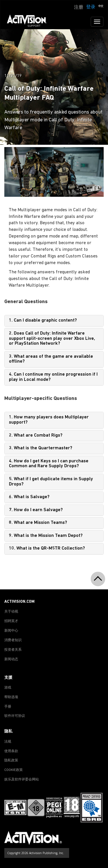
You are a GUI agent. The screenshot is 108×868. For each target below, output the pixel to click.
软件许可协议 (15, 716)
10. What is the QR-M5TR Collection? (47, 548)
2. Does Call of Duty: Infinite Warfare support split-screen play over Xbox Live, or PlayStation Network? (52, 339)
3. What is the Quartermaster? (41, 448)
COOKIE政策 (14, 770)
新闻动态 (11, 659)
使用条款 (11, 751)
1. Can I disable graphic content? (43, 320)
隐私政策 (11, 761)
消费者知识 (13, 640)
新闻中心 (11, 631)
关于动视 (11, 612)
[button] (101, 7)
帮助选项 (11, 697)
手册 (8, 707)
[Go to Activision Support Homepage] (30, 22)
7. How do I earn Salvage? (36, 510)
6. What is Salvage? (29, 497)
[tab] (54, 321)
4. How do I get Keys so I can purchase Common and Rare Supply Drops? (49, 464)
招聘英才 (11, 621)
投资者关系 (13, 650)
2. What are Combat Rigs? (36, 435)
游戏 (8, 688)
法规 (8, 742)
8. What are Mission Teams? (38, 523)
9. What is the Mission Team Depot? (46, 536)
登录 (91, 7)
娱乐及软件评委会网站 (22, 780)
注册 (79, 8)
